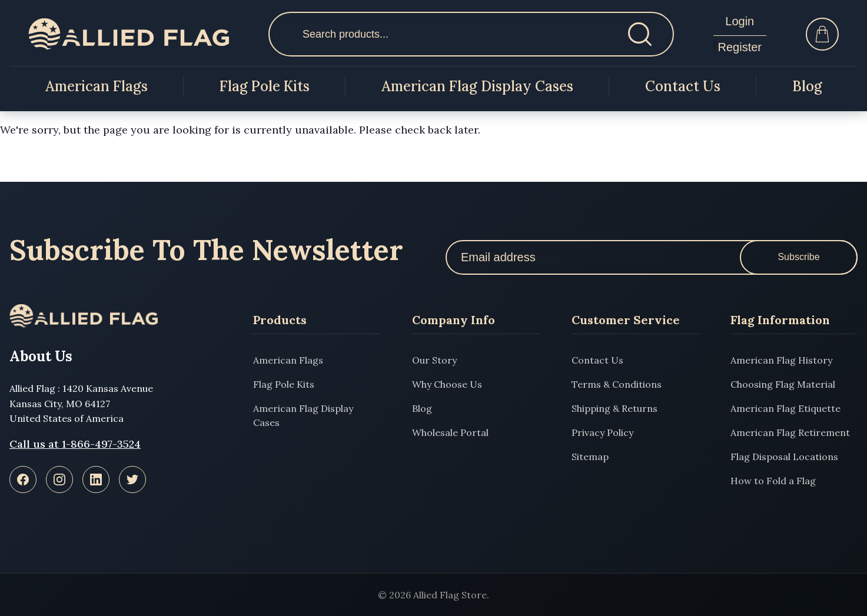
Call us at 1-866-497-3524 (75, 444)
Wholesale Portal (450, 432)
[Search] (640, 34)
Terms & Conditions (617, 384)
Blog (807, 86)
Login (740, 21)
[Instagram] (59, 480)
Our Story (434, 360)
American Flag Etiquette (785, 408)
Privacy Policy (602, 432)
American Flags (97, 86)
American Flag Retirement (790, 432)
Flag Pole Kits (265, 86)
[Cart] (822, 34)
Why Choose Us (447, 384)
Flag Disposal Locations (784, 457)
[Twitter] (132, 480)
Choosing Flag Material (783, 384)
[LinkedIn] (96, 480)
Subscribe (798, 257)
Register (740, 47)
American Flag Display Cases (477, 86)
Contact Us (683, 86)
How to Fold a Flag (773, 481)
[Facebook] (23, 480)
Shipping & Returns (614, 408)
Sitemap (590, 457)
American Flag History (781, 360)
